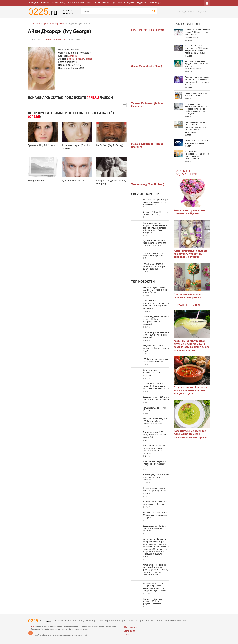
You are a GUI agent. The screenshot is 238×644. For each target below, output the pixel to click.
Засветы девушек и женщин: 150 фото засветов (152, 373)
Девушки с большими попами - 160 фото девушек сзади (156, 348)
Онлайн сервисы (102, 3)
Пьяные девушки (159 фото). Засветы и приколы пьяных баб (155, 435)
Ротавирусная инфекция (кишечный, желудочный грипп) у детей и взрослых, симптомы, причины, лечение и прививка (155, 570)
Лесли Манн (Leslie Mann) (147, 66)
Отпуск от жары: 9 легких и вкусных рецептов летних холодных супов (190, 391)
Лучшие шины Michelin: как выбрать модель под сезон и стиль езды (154, 243)
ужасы (88, 59)
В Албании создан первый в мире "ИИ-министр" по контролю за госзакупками (197, 34)
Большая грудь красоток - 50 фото (155, 409)
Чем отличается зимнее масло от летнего (196, 94)
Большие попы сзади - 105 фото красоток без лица (155, 503)
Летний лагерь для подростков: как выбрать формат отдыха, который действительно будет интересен (155, 228)
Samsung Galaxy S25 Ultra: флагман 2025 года (155, 214)
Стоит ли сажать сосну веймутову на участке (153, 255)
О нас (126, 635)
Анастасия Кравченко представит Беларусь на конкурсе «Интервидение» (196, 65)
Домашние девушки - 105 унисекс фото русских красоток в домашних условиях (155, 449)
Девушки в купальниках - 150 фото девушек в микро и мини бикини (156, 290)
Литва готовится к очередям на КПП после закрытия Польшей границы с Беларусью (196, 49)
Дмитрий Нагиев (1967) (75, 181)
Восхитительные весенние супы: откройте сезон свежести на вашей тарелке (190, 434)
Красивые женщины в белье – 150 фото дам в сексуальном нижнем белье (156, 386)
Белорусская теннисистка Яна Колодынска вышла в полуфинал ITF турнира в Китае (197, 81)
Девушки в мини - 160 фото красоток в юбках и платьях (156, 398)
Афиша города (59, 3)
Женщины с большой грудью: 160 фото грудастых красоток (153, 601)
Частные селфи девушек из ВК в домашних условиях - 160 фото (155, 515)
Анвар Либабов (36, 181)
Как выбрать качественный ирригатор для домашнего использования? (197, 155)
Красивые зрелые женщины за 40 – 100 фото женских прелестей (156, 335)
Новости (45, 3)
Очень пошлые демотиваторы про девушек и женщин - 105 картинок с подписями (156, 305)
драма (70, 59)
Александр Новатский (56, 40)
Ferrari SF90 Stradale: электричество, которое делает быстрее (154, 267)
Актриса (73, 56)
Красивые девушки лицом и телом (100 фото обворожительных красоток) (156, 320)
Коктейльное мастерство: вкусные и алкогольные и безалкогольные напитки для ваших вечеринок (192, 346)
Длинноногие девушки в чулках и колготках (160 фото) (154, 464)
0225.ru (31, 627)
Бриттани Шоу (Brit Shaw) (41, 146)
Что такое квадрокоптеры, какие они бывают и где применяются (155, 202)
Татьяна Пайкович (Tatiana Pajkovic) (147, 105)
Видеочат (142, 3)
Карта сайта (129, 631)
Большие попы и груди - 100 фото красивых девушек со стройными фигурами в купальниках (154, 587)
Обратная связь (131, 627)
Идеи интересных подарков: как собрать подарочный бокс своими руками (191, 254)
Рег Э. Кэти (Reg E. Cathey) (110, 146)
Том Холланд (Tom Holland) (148, 185)
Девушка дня (155, 3)
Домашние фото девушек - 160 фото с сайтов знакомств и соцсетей (155, 421)
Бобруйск (34, 3)
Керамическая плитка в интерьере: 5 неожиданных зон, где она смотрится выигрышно (196, 127)
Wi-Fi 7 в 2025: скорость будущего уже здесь (197, 142)
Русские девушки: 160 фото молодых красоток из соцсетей (156, 477)
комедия (79, 59)
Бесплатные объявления (80, 3)
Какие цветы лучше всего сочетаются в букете (189, 212)
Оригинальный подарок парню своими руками (188, 296)
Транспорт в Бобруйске (123, 3)
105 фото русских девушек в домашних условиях (155, 361)
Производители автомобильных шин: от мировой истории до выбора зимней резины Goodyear (196, 109)
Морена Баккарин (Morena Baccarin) (147, 146)
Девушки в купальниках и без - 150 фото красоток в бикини (155, 491)
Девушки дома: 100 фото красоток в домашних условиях (155, 528)
